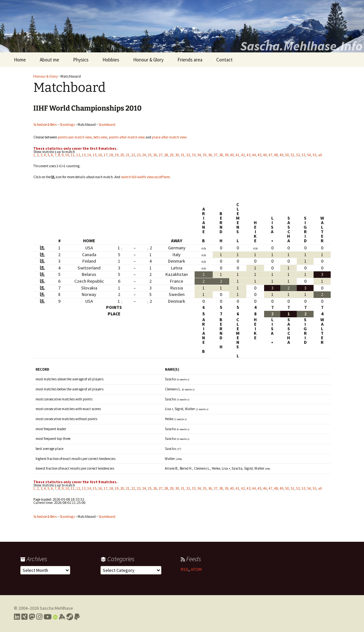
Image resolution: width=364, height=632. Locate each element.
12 (78, 155)
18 (111, 155)
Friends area (190, 60)
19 (117, 155)
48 (276, 155)
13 (84, 155)
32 (188, 155)
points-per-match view (75, 137)
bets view (100, 137)
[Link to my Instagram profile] (39, 617)
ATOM (196, 569)
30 (177, 155)
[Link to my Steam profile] (70, 617)
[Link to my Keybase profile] (62, 617)
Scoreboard (107, 125)
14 (89, 155)
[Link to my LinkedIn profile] (17, 617)
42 (243, 155)
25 (150, 155)
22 (133, 155)
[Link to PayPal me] (77, 617)
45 (260, 155)
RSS (185, 569)
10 (67, 155)
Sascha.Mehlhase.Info (301, 46)
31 (183, 155)
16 (100, 155)
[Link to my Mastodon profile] (32, 617)
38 (221, 155)
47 (271, 155)
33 (194, 155)
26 (155, 155)
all (320, 155)
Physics (81, 60)
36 (210, 155)
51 (293, 155)
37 (216, 155)
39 (227, 155)
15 (95, 155)
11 (73, 155)
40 (232, 155)
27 (161, 155)
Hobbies (111, 60)
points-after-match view (127, 137)
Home (20, 60)
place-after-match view (169, 137)
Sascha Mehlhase (56, 608)
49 (282, 155)
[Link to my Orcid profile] (55, 617)
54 (309, 155)
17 (106, 155)
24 (144, 155)
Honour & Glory (148, 60)
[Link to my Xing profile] (24, 617)
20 (122, 155)
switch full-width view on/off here (145, 177)
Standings (67, 125)
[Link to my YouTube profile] (48, 617)
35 (205, 155)
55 (315, 155)
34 (199, 155)
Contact (225, 60)
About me (49, 60)
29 (172, 155)
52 (298, 155)
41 (238, 155)
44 (254, 155)
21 (128, 155)
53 (304, 155)
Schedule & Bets (45, 125)
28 (166, 155)
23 (139, 155)
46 (265, 155)
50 (287, 155)
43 (249, 155)
